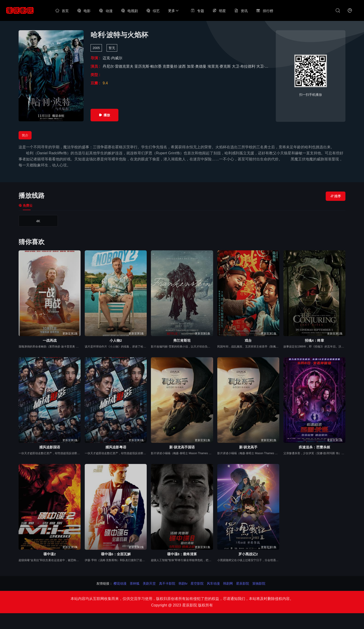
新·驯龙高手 (248, 447)
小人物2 (116, 340)
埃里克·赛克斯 (220, 66)
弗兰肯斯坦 (182, 340)
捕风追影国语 (50, 447)
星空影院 (197, 583)
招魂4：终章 (314, 340)
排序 (336, 196)
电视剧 (129, 11)
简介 (25, 135)
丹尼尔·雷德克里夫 (119, 66)
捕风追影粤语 (116, 447)
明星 (219, 11)
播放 (104, 115)
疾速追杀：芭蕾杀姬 (314, 447)
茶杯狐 (135, 583)
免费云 (26, 205)
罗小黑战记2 (248, 554)
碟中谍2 (50, 554)
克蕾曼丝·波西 (175, 66)
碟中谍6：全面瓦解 (116, 554)
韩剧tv (183, 583)
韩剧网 (228, 583)
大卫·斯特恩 (267, 66)
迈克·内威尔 (112, 58)
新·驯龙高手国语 (182, 447)
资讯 (241, 11)
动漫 (106, 11)
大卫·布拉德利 (244, 66)
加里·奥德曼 (197, 66)
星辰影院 (243, 583)
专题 (197, 11)
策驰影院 (259, 583)
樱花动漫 (120, 583)
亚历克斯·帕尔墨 (148, 66)
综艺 (153, 11)
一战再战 (50, 340)
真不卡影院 (167, 583)
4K (38, 221)
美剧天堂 (149, 583)
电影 (84, 11)
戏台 (248, 340)
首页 (62, 11)
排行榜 (265, 11)
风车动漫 (213, 583)
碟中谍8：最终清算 (182, 554)
